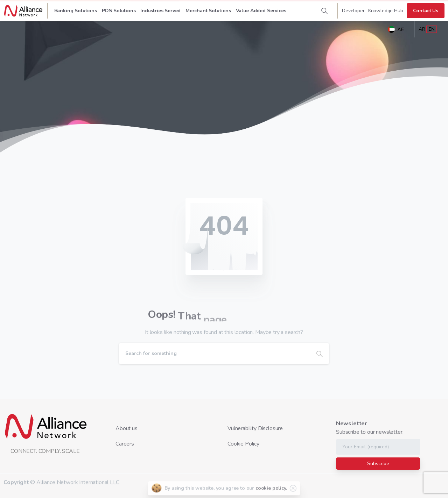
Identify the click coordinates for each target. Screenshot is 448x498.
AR (422, 29)
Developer (353, 11)
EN (432, 29)
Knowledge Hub (386, 11)
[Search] (215, 354)
